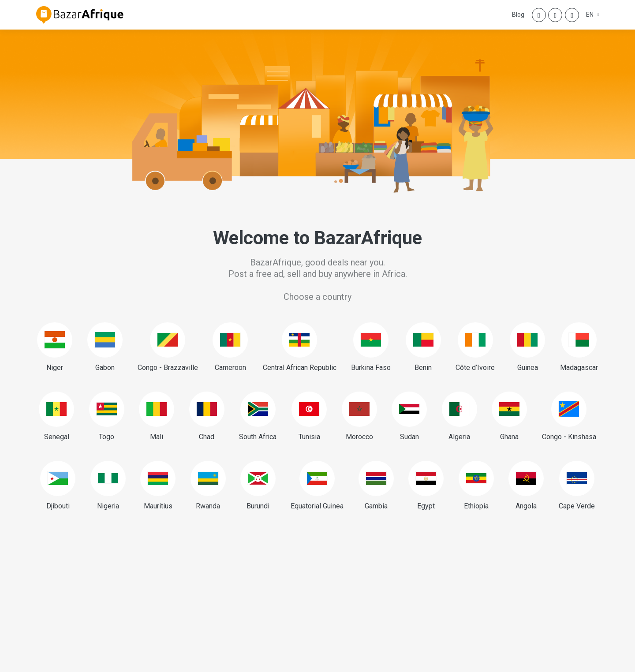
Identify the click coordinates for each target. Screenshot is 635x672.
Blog (518, 15)
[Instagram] (555, 15)
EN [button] (590, 15)
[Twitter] (572, 15)
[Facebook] (539, 15)
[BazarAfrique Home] (80, 15)
